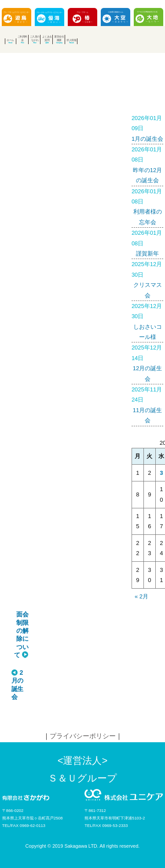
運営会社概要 (59, 38)
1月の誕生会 (147, 128)
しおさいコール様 (147, 321)
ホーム (10, 40)
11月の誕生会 (147, 404)
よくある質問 (47, 38)
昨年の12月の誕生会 (147, 164)
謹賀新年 (147, 242)
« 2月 (141, 596)
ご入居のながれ (35, 38)
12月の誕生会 (147, 362)
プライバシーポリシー (83, 736)
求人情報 (71, 40)
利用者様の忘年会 (147, 206)
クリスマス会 (147, 279)
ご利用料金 (22, 38)
